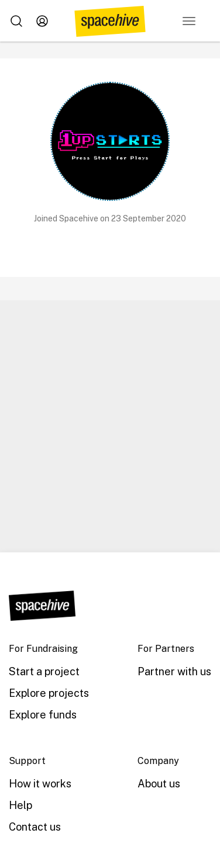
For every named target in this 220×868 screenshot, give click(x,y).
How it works (40, 784)
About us (159, 784)
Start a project (44, 671)
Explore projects (49, 693)
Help (20, 805)
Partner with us (174, 671)
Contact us (35, 827)
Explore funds (43, 715)
